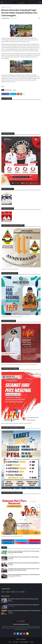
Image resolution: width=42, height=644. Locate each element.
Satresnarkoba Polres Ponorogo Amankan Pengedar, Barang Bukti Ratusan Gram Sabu (24, 564)
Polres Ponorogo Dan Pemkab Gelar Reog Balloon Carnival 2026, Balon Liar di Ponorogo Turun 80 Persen (24, 575)
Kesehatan (13, 592)
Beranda (3, 7)
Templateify (23, 639)
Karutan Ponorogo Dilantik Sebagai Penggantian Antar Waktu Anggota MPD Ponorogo (24, 611)
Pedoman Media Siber (24, 642)
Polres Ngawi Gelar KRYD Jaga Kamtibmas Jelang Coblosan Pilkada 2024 (24, 605)
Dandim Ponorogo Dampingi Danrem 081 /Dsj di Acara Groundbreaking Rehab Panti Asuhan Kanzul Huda (24, 552)
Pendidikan (22, 592)
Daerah (3, 592)
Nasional (8, 592)
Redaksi (32, 642)
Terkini (14, 90)
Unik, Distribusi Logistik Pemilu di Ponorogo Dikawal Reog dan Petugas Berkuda (23, 600)
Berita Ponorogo (8, 7)
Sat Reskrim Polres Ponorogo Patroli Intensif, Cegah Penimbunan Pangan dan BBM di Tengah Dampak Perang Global (24, 569)
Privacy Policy (16, 642)
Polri (18, 592)
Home (10, 642)
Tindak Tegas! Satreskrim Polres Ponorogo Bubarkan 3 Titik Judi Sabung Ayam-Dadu (23, 558)
